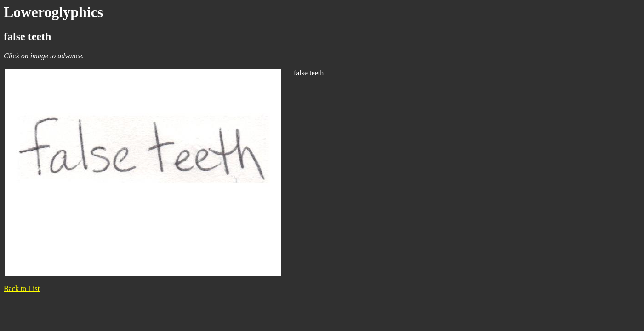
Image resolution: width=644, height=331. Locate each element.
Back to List (22, 288)
